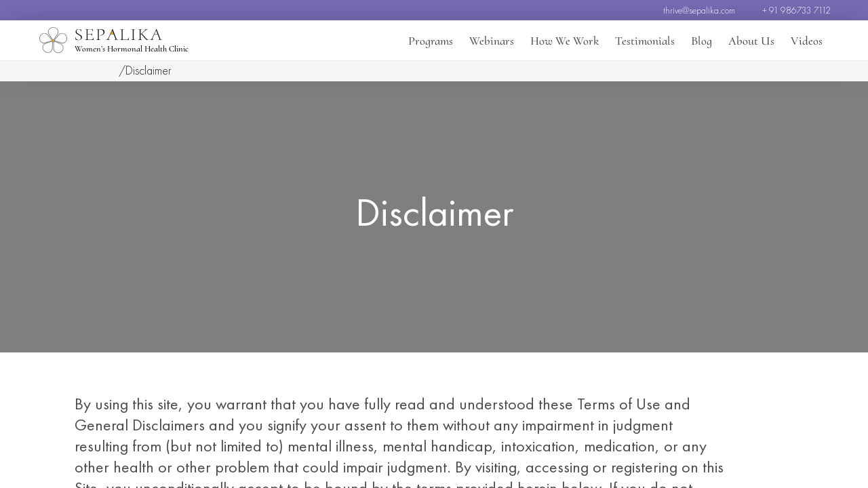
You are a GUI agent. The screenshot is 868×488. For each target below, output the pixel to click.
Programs (431, 41)
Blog (702, 41)
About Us (751, 41)
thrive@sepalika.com (699, 10)
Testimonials (645, 41)
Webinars (492, 41)
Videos (807, 41)
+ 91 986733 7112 (796, 10)
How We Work (565, 41)
